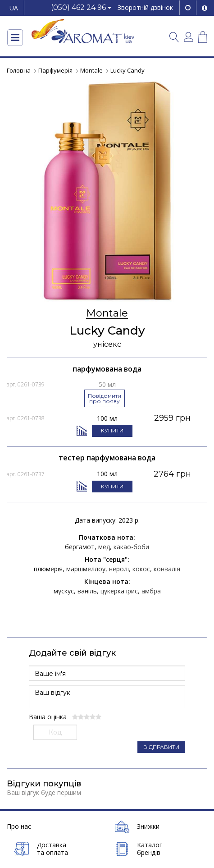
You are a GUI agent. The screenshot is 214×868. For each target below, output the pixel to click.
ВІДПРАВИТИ (161, 747)
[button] (81, 8)
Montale (107, 314)
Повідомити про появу (105, 398)
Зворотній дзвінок (145, 7)
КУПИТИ (112, 430)
